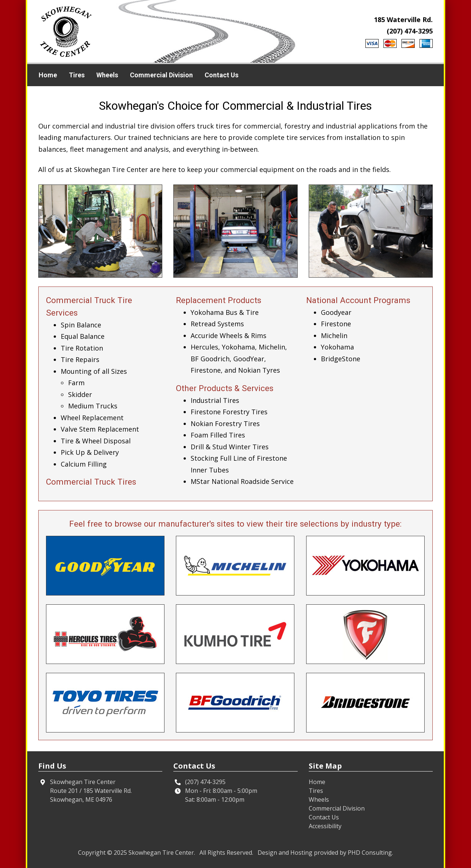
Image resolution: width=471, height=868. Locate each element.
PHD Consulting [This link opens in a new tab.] (370, 853)
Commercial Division (161, 75)
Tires (77, 75)
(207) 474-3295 (410, 31)
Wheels (107, 75)
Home (48, 75)
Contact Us (222, 75)
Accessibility (325, 826)
